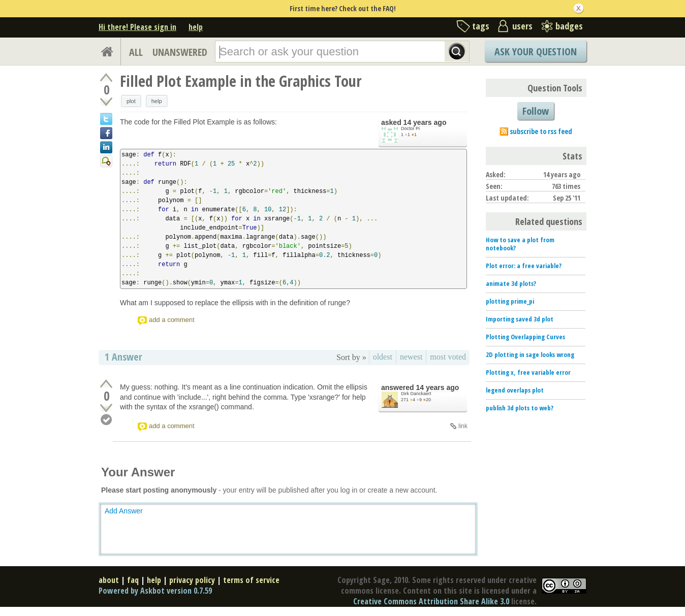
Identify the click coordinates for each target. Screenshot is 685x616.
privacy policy (192, 580)
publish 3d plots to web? (520, 408)
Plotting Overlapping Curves (525, 337)
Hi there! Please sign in (137, 27)
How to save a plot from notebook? (520, 244)
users (522, 26)
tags (481, 26)
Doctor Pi (410, 128)
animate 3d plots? (511, 283)
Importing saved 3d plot (520, 319)
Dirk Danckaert (416, 394)
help (196, 27)
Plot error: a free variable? (524, 266)
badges (569, 26)
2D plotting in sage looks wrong (530, 354)
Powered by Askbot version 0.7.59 (155, 591)
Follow (536, 111)
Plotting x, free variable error (528, 372)
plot (131, 101)
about (109, 580)
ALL (136, 52)
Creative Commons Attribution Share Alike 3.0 (431, 601)
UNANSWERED (180, 52)
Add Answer (124, 511)
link (463, 426)
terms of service (251, 580)
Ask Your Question (536, 52)
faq (133, 580)
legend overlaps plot (515, 390)
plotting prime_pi (510, 301)
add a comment (172, 320)
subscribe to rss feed (541, 131)
